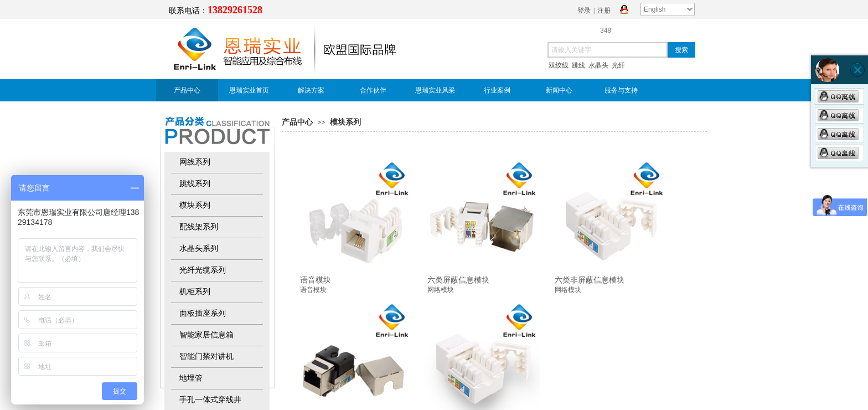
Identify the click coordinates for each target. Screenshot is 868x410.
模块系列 (345, 122)
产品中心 (187, 90)
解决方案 (311, 90)
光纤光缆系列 (203, 270)
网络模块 (441, 290)
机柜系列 (195, 292)
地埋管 (191, 378)
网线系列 (195, 162)
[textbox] (608, 50)
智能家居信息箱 (206, 335)
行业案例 (497, 90)
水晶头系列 (199, 248)
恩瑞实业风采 (435, 90)
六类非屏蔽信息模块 (590, 280)
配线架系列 (199, 227)
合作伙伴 (373, 90)
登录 (584, 11)
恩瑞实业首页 (249, 90)
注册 (604, 11)
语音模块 (316, 280)
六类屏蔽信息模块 (458, 280)
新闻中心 (559, 90)
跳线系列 (195, 184)
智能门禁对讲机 (206, 357)
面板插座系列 (203, 313)
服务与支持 (621, 90)
